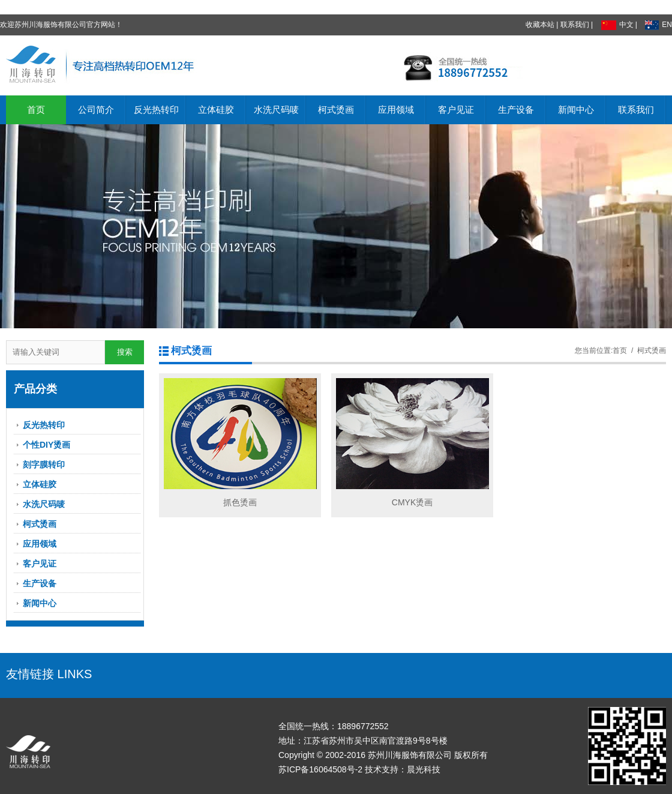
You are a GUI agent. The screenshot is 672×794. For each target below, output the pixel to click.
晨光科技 (424, 769)
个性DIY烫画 (46, 445)
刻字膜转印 (44, 465)
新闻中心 (576, 110)
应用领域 (396, 110)
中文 (617, 25)
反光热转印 (156, 110)
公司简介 (96, 110)
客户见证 (456, 110)
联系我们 (575, 25)
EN (658, 25)
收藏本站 (540, 25)
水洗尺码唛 (276, 110)
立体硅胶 (216, 110)
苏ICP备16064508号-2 (320, 769)
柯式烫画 (336, 110)
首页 (36, 110)
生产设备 (516, 110)
